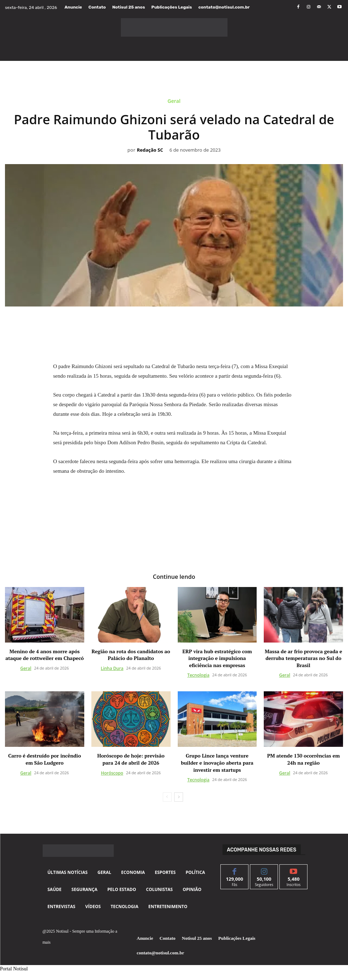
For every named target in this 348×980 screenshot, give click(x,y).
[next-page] (179, 797)
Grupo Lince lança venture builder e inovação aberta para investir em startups (217, 762)
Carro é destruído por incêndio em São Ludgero (45, 759)
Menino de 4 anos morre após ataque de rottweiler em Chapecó (44, 654)
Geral (174, 102)
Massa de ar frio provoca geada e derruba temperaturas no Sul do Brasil (304, 658)
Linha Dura (112, 668)
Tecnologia (198, 675)
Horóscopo (112, 773)
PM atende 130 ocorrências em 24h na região (303, 759)
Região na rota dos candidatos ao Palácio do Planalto (131, 654)
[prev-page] (167, 797)
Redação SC (150, 150)
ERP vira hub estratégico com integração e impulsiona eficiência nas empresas (217, 658)
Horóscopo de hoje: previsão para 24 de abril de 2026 (131, 759)
